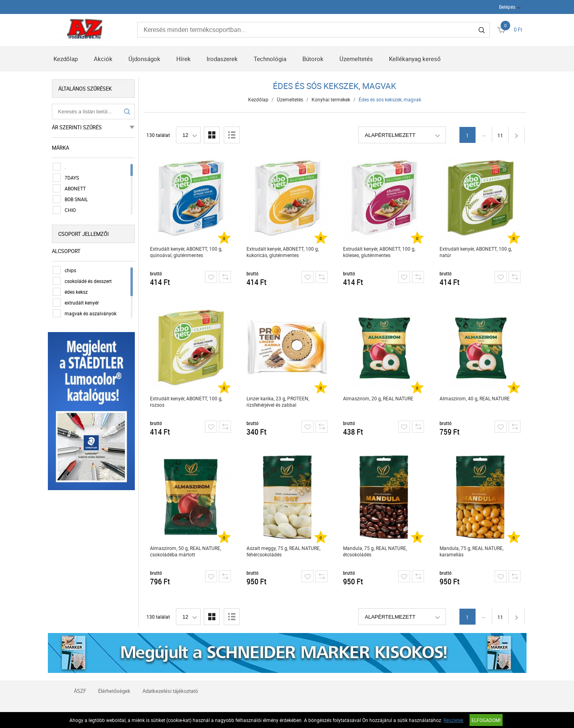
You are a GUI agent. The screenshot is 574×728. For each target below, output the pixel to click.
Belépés (507, 7)
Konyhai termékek (331, 99)
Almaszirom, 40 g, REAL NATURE (475, 398)
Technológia (270, 59)
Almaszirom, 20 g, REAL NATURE (378, 398)
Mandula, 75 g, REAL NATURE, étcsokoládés (375, 551)
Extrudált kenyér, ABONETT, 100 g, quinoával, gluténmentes (186, 252)
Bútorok (313, 59)
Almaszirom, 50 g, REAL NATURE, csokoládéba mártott (185, 551)
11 (500, 135)
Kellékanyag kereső (415, 59)
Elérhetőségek (114, 691)
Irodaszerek (222, 59)
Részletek (454, 720)
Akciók (103, 59)
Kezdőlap (66, 59)
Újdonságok (144, 59)
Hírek (183, 59)
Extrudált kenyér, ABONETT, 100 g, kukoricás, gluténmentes (283, 252)
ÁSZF (80, 691)
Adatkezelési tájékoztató (170, 691)
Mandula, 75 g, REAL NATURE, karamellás (471, 551)
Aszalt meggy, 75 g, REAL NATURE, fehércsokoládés (283, 551)
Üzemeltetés (356, 59)
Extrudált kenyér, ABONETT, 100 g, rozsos (186, 402)
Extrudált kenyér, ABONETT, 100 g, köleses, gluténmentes (379, 252)
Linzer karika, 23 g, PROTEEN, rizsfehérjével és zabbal (278, 402)
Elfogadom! (486, 720)
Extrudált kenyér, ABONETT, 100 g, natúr (476, 252)
